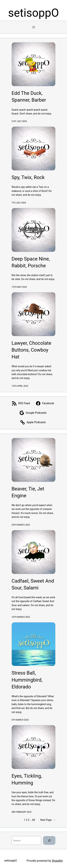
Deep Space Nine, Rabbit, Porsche (31, 262)
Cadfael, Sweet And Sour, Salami (33, 584)
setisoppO (33, 13)
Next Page (48, 820)
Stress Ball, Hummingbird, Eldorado (27, 680)
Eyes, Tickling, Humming (27, 779)
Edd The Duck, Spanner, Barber (29, 97)
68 (34, 820)
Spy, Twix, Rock (28, 177)
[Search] (49, 840)
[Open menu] (34, 27)
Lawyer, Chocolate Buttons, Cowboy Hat (31, 350)
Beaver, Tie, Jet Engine (28, 492)
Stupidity (57, 861)
